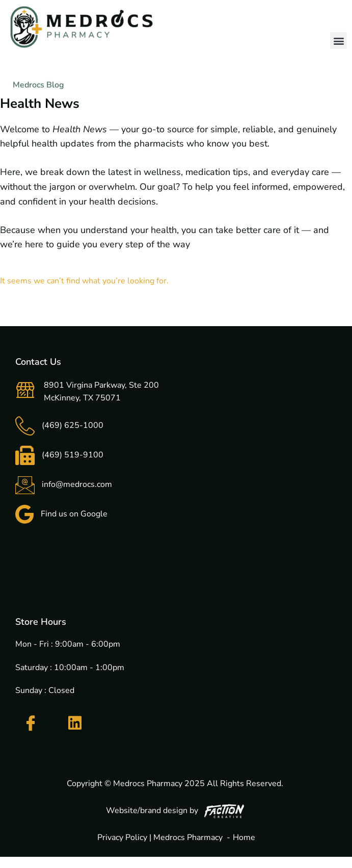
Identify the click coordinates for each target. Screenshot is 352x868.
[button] (339, 40)
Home (244, 837)
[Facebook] (31, 724)
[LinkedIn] (75, 723)
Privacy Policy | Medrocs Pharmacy (160, 837)
